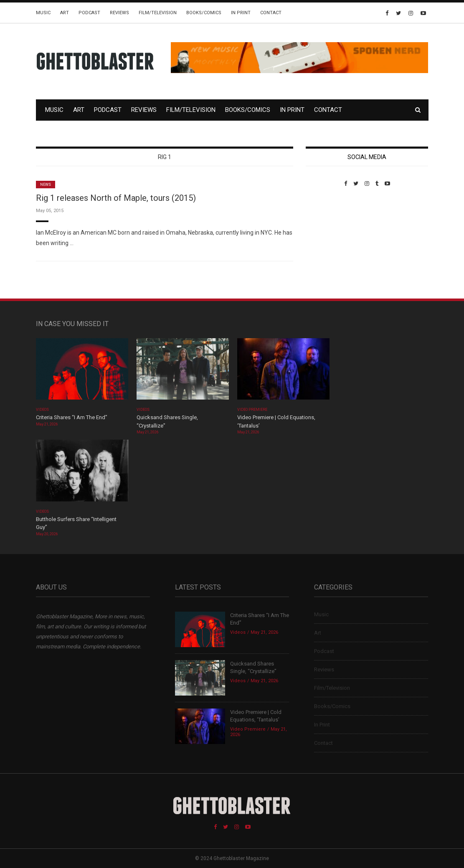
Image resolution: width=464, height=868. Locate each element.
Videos (42, 410)
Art (65, 13)
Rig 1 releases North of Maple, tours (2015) (116, 198)
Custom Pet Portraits (330, 244)
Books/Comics (204, 13)
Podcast (89, 13)
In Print (241, 13)
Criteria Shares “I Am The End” (72, 417)
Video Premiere (252, 410)
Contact (271, 13)
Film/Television (158, 13)
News (46, 185)
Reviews (119, 13)
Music (43, 13)
